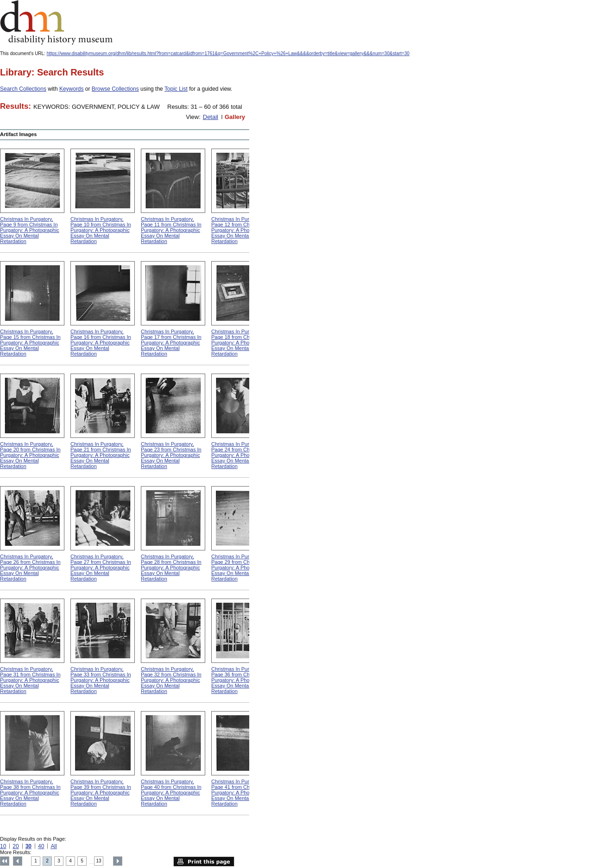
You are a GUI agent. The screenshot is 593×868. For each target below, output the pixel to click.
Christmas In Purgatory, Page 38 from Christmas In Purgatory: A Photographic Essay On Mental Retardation (30, 793)
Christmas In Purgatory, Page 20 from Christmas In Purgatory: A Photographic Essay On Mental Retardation (30, 455)
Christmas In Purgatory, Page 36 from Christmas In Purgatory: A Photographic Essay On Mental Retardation (242, 680)
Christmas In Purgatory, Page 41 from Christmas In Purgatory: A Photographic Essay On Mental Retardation (242, 793)
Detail (211, 117)
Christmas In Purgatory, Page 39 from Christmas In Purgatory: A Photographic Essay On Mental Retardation (101, 793)
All (54, 846)
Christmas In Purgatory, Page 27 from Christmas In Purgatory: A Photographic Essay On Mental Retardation (101, 568)
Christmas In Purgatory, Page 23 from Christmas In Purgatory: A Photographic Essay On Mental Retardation (171, 455)
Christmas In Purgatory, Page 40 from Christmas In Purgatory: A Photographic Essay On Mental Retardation (171, 793)
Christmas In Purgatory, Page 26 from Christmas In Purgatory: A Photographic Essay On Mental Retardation (30, 568)
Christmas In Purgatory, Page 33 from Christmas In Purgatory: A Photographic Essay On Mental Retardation (101, 680)
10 (3, 846)
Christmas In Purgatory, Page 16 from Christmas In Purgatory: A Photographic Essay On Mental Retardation (101, 343)
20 (16, 846)
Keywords (72, 89)
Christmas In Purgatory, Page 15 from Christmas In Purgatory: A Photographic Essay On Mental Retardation (30, 343)
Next (118, 861)
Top (5, 861)
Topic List (176, 89)
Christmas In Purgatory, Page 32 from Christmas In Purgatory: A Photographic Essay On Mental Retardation (171, 680)
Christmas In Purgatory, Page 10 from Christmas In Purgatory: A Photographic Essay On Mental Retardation (101, 230)
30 (28, 846)
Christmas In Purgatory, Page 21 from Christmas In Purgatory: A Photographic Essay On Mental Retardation (101, 455)
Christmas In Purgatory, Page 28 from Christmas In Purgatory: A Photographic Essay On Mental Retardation (171, 568)
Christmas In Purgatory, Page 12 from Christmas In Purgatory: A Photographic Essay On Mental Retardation (242, 230)
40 (41, 846)
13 (99, 861)
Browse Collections (115, 89)
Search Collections (23, 89)
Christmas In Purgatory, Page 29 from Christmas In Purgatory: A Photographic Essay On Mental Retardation (242, 568)
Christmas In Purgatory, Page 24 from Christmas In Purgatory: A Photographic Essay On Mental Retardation (242, 455)
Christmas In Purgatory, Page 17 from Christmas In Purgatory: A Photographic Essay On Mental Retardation (171, 343)
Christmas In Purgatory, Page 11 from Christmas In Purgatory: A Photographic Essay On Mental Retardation (171, 230)
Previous (18, 861)
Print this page (204, 862)
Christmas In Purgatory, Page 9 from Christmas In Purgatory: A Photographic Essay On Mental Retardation (30, 230)
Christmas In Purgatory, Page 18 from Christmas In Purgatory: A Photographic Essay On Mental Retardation (242, 343)
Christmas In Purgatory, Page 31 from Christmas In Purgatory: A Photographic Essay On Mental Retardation (30, 680)
